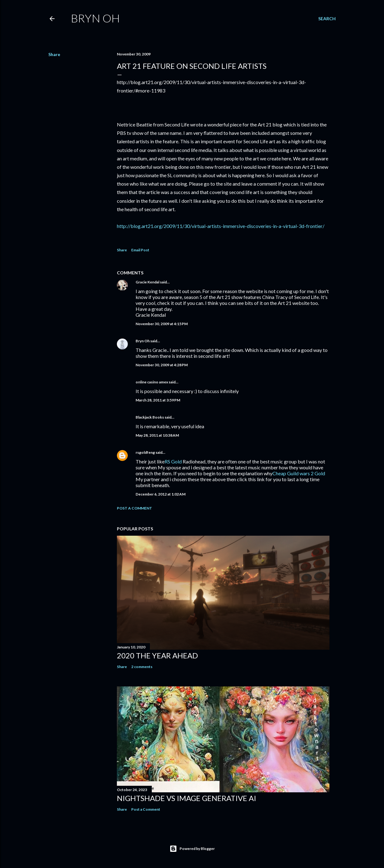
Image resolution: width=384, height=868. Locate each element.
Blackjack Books (150, 417)
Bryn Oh (95, 18)
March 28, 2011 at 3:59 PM (158, 400)
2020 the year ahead (157, 655)
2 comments (142, 667)
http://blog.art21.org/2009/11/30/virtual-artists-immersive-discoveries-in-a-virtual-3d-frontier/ (221, 226)
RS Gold (173, 461)
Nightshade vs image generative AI (187, 798)
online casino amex (152, 382)
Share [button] (54, 54)
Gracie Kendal (147, 282)
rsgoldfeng (145, 452)
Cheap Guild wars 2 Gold (299, 473)
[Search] (327, 19)
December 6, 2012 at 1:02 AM (161, 494)
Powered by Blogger (192, 849)
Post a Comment (134, 508)
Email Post (140, 250)
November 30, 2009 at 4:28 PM (162, 365)
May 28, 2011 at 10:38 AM (157, 435)
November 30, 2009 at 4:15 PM (162, 324)
